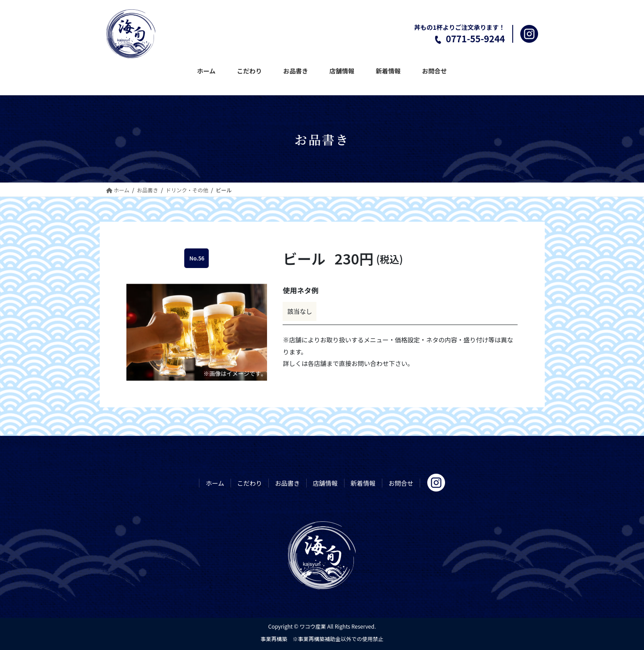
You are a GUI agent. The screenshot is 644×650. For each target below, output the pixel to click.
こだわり (250, 483)
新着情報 (363, 483)
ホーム (215, 483)
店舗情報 (325, 483)
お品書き (288, 483)
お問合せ (401, 483)
